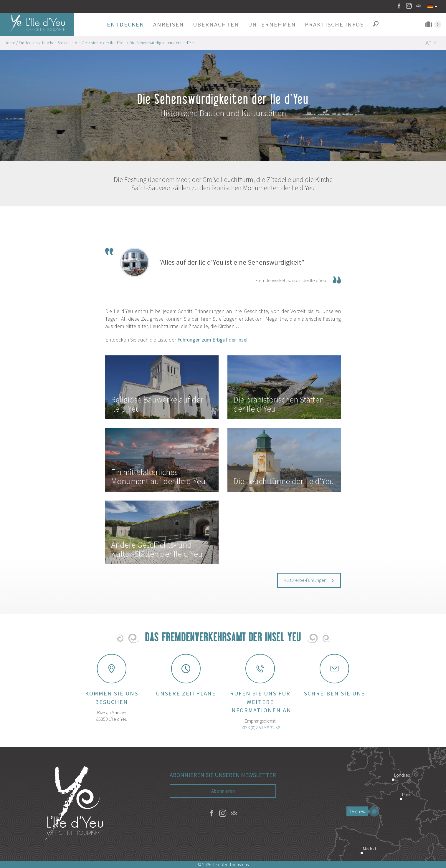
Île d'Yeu (359, 811)
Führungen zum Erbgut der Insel (212, 340)
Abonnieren (223, 791)
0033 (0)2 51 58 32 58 (260, 728)
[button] (126, 24)
